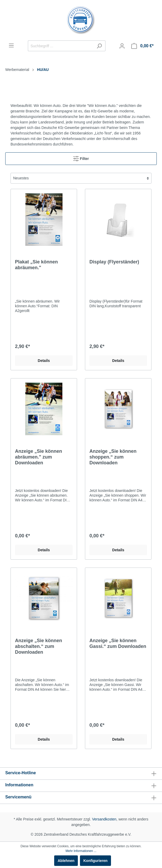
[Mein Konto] (122, 46)
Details (44, 361)
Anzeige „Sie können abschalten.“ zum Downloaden (39, 646)
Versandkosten (104, 819)
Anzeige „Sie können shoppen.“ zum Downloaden (113, 457)
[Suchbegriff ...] (61, 46)
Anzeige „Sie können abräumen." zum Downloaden (39, 457)
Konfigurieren (95, 861)
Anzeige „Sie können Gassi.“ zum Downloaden (118, 643)
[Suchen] (99, 46)
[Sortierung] (81, 178)
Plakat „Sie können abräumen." (36, 265)
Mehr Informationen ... (81, 851)
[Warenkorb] (142, 46)
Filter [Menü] (81, 157)
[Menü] (11, 45)
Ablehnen (66, 861)
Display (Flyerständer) (114, 262)
